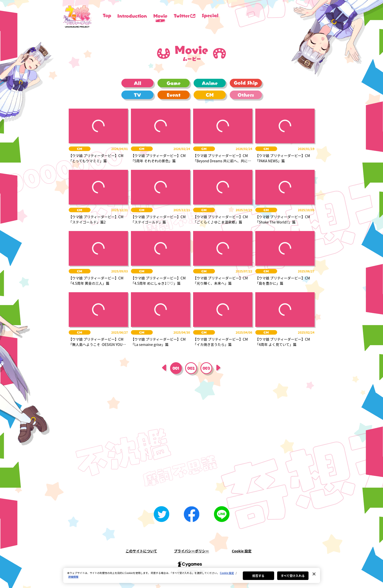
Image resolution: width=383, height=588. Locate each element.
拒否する (258, 576)
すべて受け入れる (293, 576)
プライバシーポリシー (192, 551)
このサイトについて (141, 551)
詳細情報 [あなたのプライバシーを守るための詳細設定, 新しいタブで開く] (73, 577)
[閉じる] (314, 574)
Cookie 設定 (242, 551)
